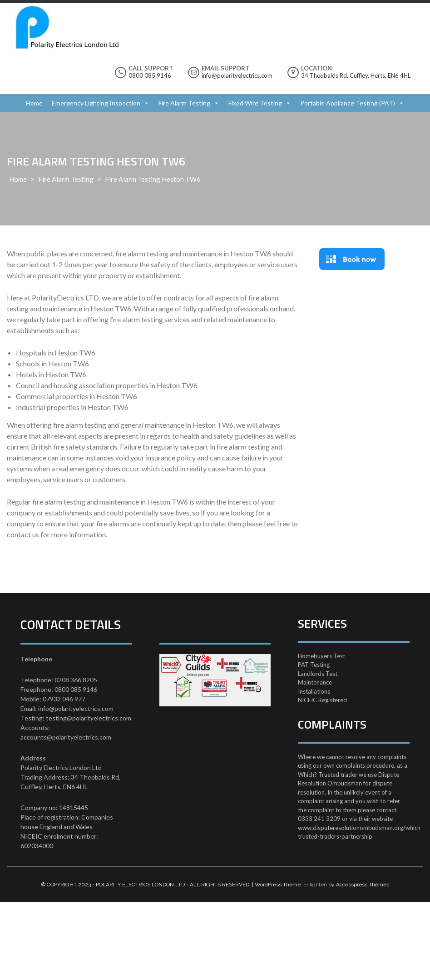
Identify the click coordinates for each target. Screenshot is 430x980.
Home (34, 103)
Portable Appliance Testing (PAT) (348, 103)
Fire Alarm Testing (184, 103)
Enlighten (315, 885)
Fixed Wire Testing (255, 103)
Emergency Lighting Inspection (96, 103)
